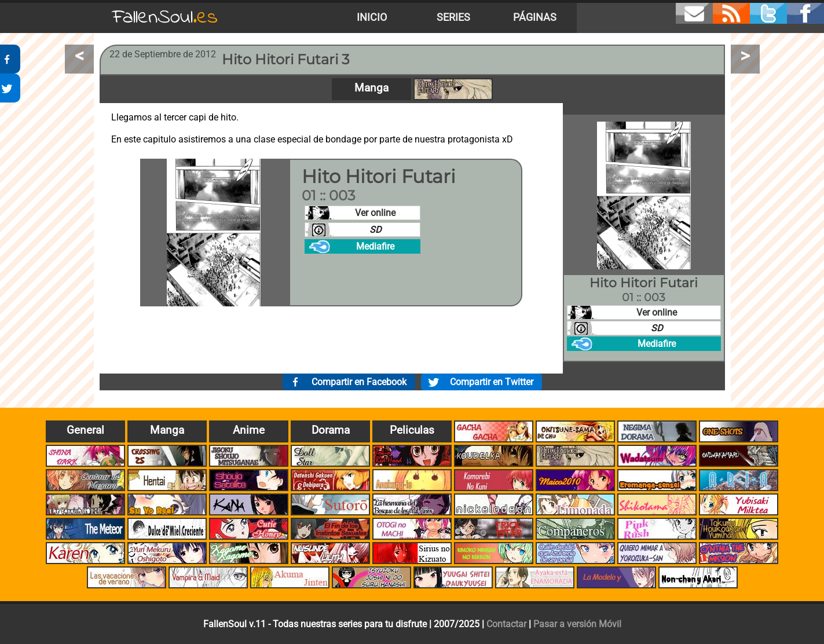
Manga (371, 88)
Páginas (535, 17)
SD (376, 230)
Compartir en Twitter (492, 382)
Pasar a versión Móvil (577, 624)
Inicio (372, 17)
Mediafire (375, 246)
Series (453, 17)
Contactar (506, 624)
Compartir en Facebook (359, 382)
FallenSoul (165, 18)
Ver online (375, 213)
